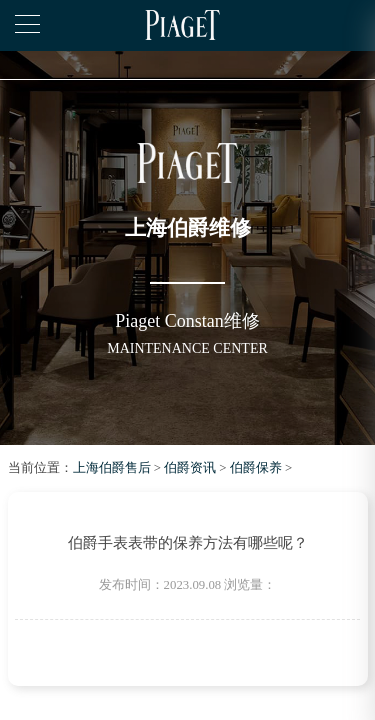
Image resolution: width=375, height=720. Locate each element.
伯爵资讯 (190, 468)
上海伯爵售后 (112, 468)
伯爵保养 (256, 468)
